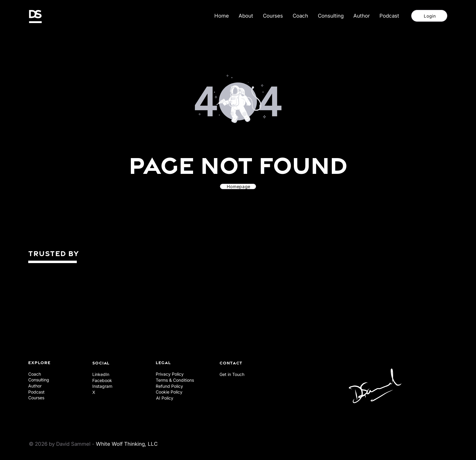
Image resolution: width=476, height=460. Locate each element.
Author (35, 386)
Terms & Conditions (175, 380)
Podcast (36, 392)
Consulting (39, 380)
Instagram (102, 386)
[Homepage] (238, 186)
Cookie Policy (169, 392)
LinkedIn (101, 374)
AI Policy (165, 398)
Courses (36, 398)
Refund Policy (169, 386)
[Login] (429, 16)
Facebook (102, 380)
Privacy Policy (170, 374)
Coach (35, 374)
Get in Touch (232, 374)
